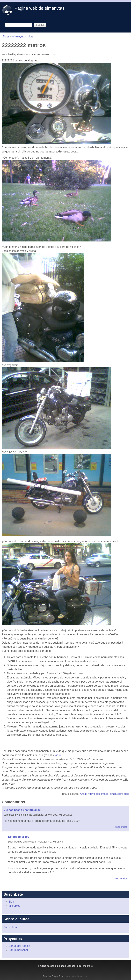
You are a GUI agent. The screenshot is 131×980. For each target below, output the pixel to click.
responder (121, 827)
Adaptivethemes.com (78, 976)
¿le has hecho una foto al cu (22, 810)
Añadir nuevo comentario (94, 794)
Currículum (10, 927)
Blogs (6, 37)
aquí (58, 755)
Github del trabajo (19, 946)
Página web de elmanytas (39, 8)
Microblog (14, 906)
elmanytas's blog (23, 37)
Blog (11, 902)
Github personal (18, 950)
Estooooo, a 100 (19, 837)
